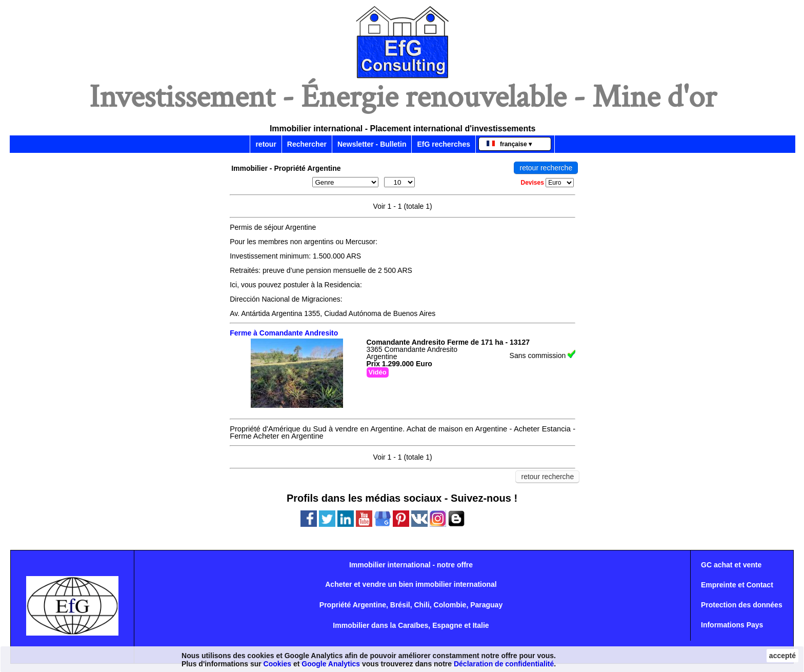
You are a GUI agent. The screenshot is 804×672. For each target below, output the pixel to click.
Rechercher (307, 144)
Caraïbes (413, 625)
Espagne (447, 625)
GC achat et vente (731, 565)
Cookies (277, 664)
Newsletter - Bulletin (372, 144)
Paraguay (486, 605)
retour (266, 144)
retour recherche (546, 168)
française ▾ (509, 144)
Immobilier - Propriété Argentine (286, 168)
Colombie (450, 605)
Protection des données (742, 605)
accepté (782, 656)
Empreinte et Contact (737, 585)
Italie (481, 625)
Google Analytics (331, 664)
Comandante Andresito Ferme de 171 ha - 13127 (448, 342)
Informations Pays (732, 625)
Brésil (400, 605)
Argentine (369, 605)
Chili (421, 605)
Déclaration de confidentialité (504, 664)
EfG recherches (444, 144)
